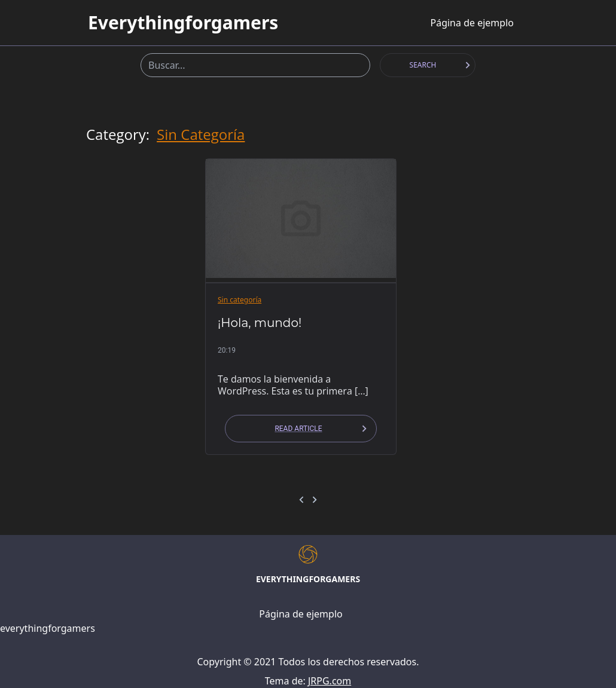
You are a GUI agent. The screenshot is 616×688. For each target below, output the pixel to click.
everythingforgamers (183, 23)
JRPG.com (330, 681)
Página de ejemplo (472, 23)
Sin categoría (201, 134)
